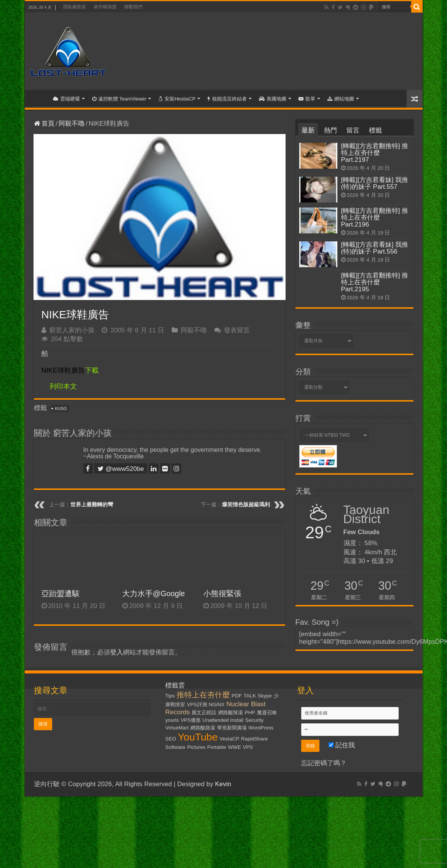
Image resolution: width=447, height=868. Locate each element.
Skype (265, 696)
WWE (235, 747)
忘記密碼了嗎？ (324, 763)
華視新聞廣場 (232, 728)
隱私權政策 (75, 7)
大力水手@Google (153, 594)
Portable (217, 747)
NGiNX (216, 704)
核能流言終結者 (227, 99)
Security (254, 720)
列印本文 (63, 386)
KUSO (61, 408)
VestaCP (230, 739)
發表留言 (237, 330)
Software (175, 747)
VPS (248, 747)
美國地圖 (273, 99)
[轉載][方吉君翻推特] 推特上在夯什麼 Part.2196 (375, 218)
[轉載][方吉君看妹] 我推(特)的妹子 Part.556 (375, 248)
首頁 (38, 98)
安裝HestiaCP (177, 99)
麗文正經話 (204, 712)
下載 (70, 370)
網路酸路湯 (203, 728)
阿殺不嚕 (72, 124)
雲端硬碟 (66, 99)
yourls (172, 720)
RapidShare (254, 739)
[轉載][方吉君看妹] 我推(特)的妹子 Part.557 (375, 183)
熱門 (330, 130)
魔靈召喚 (267, 712)
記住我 (342, 745)
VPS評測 (197, 704)
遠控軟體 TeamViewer (119, 99)
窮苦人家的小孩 (72, 330)
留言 (353, 130)
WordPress (261, 728)
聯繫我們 (133, 7)
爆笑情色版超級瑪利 (246, 504)
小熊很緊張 (222, 594)
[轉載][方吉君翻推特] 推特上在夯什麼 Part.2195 (375, 282)
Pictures (196, 747)
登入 (117, 652)
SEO (171, 739)
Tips (170, 696)
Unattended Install (223, 720)
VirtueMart (177, 728)
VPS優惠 (191, 720)
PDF (237, 696)
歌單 (307, 99)
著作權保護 (105, 7)
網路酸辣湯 (231, 712)
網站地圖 (341, 99)
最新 (308, 130)
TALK (250, 696)
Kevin (223, 784)
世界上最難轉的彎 (92, 504)
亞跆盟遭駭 (61, 594)
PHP (250, 712)
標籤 (375, 130)
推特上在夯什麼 (203, 695)
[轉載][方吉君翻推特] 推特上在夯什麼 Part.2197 (375, 153)
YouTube (198, 737)
